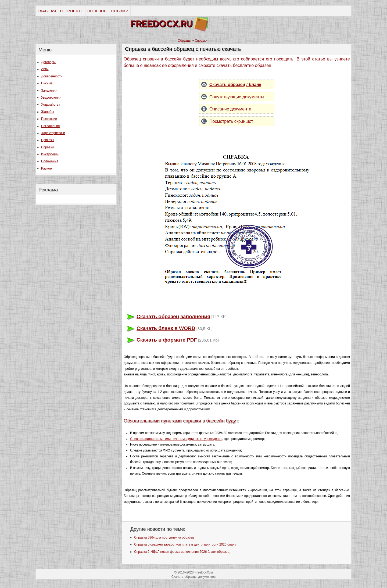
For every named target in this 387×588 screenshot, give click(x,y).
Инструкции (50, 154)
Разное (46, 168)
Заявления (49, 91)
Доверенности (52, 76)
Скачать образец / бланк (235, 85)
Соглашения (50, 126)
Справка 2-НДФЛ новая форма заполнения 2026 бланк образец (182, 552)
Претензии (49, 119)
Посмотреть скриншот (231, 121)
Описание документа (230, 109)
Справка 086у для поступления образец (164, 537)
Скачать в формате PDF (167, 340)
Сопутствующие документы (237, 97)
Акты (45, 69)
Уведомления (51, 98)
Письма (47, 83)
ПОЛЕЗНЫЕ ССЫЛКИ (108, 11)
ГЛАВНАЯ (47, 11)
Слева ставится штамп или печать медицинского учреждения (176, 439)
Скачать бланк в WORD (166, 328)
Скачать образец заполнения (173, 316)
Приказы (48, 140)
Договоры (48, 62)
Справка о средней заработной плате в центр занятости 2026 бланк (185, 544)
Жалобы (47, 112)
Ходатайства (51, 105)
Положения (50, 161)
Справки (47, 147)
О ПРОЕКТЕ (72, 11)
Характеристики (53, 133)
